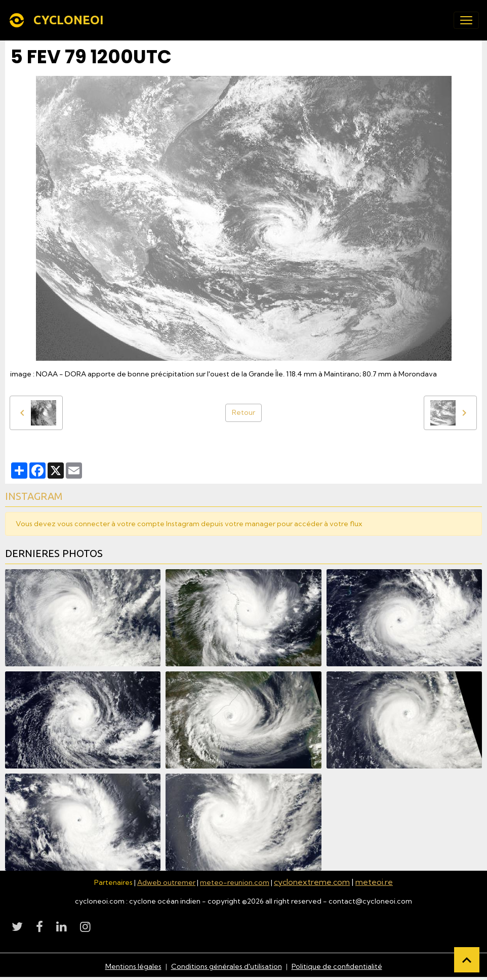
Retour (243, 412)
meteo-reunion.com (235, 882)
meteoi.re (374, 882)
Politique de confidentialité (337, 966)
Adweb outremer (166, 882)
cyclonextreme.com (312, 882)
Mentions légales (133, 966)
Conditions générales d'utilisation (227, 966)
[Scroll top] (467, 960)
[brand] (58, 20)
